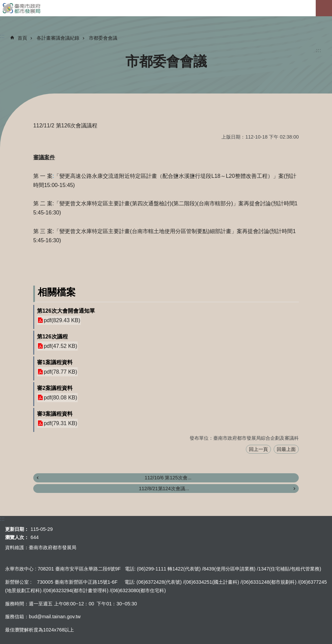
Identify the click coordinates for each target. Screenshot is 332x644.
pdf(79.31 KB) (61, 423)
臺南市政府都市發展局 (166, 8)
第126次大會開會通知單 (66, 311)
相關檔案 (57, 292)
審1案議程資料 (55, 362)
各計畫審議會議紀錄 (58, 38)
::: (318, 50)
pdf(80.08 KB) (61, 398)
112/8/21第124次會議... (164, 489)
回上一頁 (258, 449)
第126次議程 (52, 337)
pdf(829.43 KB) (62, 320)
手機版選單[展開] (324, 8)
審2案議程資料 (55, 388)
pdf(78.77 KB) (61, 372)
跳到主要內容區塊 (4, 4)
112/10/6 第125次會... (168, 478)
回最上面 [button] (286, 449)
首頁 (22, 38)
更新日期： (17, 529)
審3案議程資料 (55, 414)
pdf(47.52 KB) (61, 346)
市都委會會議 (103, 38)
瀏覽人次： (17, 537)
